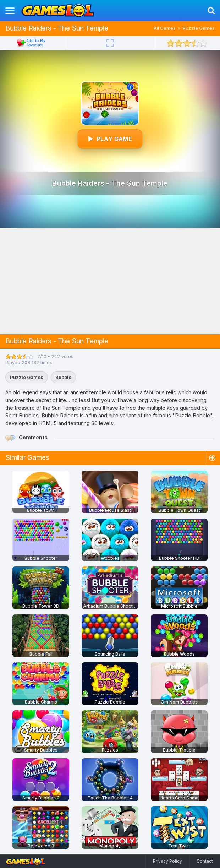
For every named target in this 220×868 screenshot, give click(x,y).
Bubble (63, 377)
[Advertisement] (110, 281)
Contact (205, 861)
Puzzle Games (199, 28)
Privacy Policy (167, 861)
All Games (165, 28)
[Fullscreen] (110, 43)
